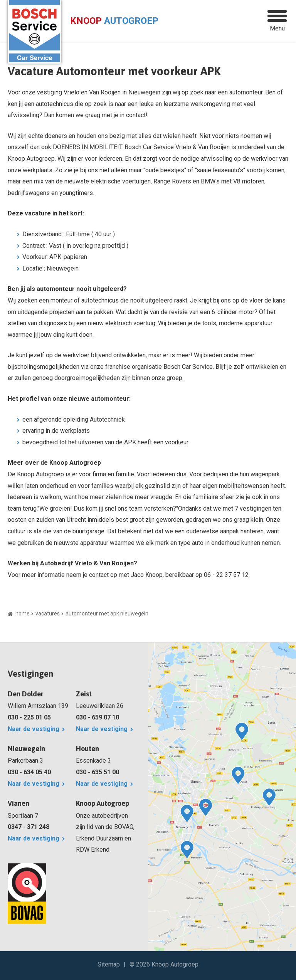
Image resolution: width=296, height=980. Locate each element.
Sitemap (109, 964)
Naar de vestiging (34, 729)
